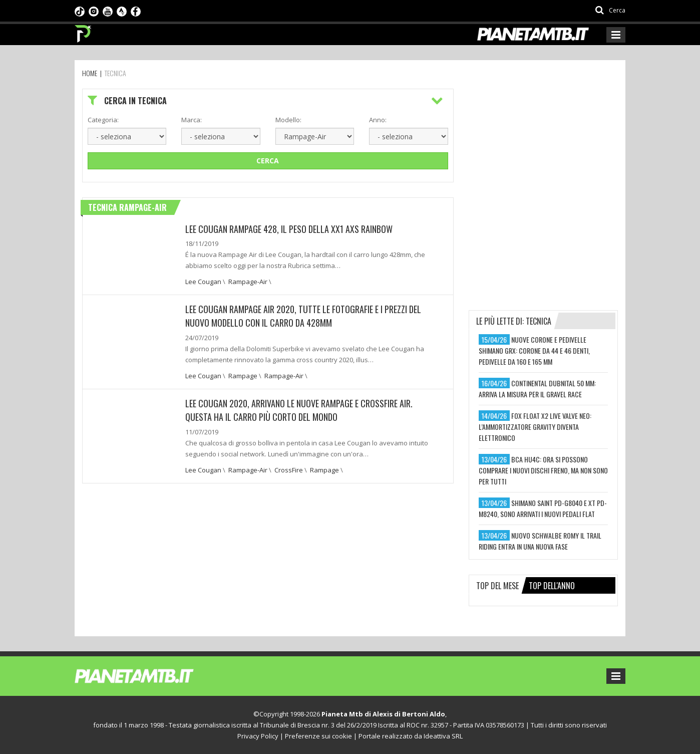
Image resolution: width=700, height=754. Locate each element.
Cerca (268, 161)
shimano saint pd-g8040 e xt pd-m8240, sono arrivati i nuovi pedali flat (543, 508)
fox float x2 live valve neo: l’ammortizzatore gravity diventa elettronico (535, 427)
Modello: (288, 120)
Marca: (192, 120)
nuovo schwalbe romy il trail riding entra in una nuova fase (540, 541)
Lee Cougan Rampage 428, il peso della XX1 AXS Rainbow (289, 229)
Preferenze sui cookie (318, 736)
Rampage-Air (248, 282)
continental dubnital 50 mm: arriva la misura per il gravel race (537, 389)
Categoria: (103, 120)
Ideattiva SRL (443, 736)
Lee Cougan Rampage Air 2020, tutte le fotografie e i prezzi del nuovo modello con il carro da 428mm (303, 316)
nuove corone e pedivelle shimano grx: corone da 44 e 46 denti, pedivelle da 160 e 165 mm (534, 350)
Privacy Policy (258, 736)
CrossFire (289, 468)
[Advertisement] (544, 151)
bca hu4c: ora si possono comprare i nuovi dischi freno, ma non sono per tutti (543, 470)
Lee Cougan (203, 282)
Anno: (378, 120)
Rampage (243, 375)
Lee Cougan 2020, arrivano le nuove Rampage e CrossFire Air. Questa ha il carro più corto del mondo (299, 409)
